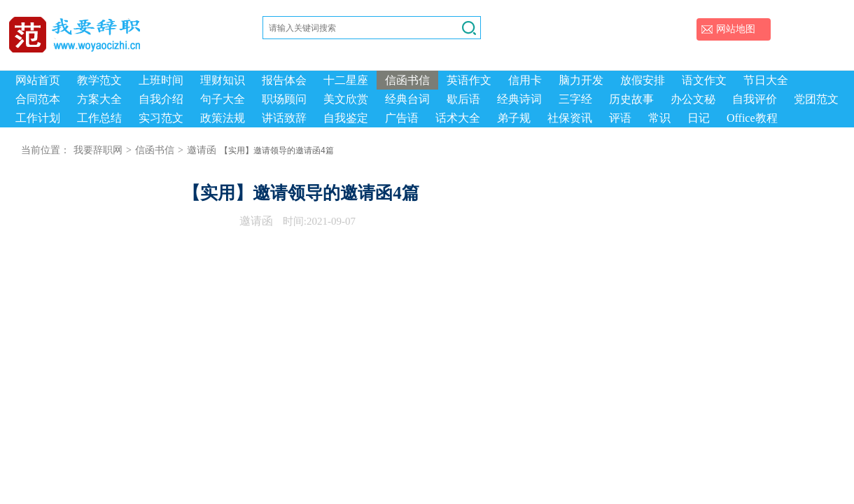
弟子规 (514, 118)
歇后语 (463, 99)
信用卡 (525, 80)
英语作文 (469, 80)
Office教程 (752, 118)
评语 (620, 118)
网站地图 (736, 29)
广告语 (402, 118)
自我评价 (755, 99)
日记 (699, 118)
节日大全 (766, 80)
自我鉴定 (346, 118)
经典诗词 (519, 99)
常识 (659, 118)
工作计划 (38, 118)
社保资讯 (570, 118)
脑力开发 (581, 80)
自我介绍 (161, 99)
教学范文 (99, 80)
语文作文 (704, 80)
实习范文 (161, 118)
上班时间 (161, 80)
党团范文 (816, 99)
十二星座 (346, 80)
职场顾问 (284, 99)
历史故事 (631, 99)
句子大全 (223, 99)
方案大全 (99, 99)
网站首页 (38, 80)
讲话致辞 (284, 118)
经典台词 (407, 99)
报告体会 (284, 80)
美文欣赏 (346, 99)
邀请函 (202, 150)
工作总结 (99, 118)
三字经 (575, 99)
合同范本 (38, 99)
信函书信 (407, 80)
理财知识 (223, 80)
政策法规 (223, 118)
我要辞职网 (98, 150)
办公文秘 (693, 99)
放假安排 (643, 80)
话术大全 (458, 118)
